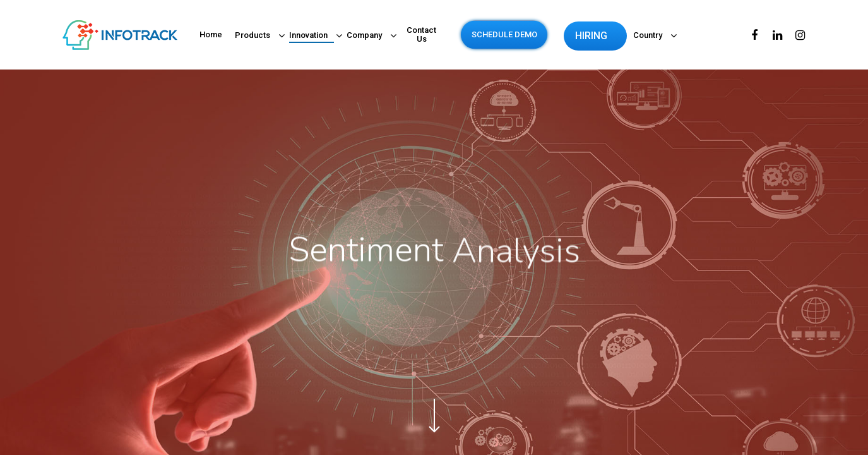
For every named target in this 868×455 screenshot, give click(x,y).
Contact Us (421, 35)
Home (211, 35)
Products (256, 36)
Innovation (312, 36)
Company (367, 36)
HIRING (591, 36)
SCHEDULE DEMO (504, 35)
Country (651, 36)
